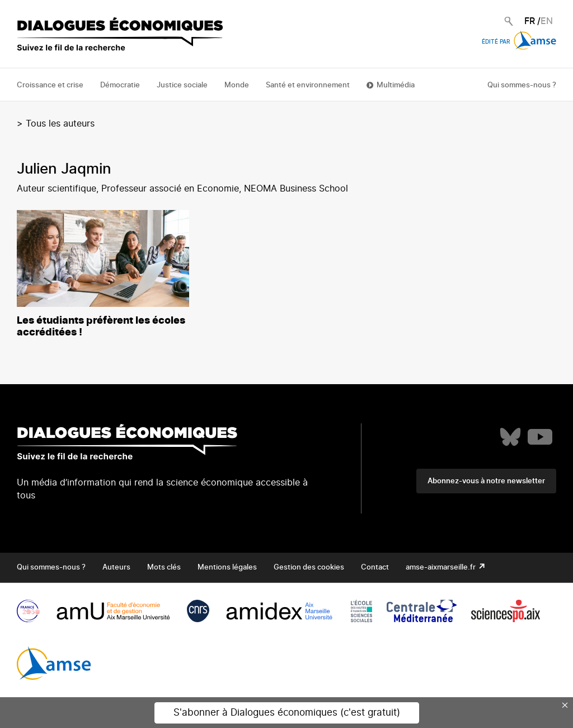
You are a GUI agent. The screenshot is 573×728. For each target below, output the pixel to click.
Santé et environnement (308, 85)
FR (530, 21)
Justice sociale (182, 85)
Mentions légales (227, 568)
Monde (237, 85)
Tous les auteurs (60, 124)
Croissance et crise (50, 85)
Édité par (519, 42)
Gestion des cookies (309, 568)
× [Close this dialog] (565, 705)
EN (547, 21)
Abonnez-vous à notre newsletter (486, 481)
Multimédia (396, 85)
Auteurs (116, 568)
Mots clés (164, 568)
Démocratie (120, 85)
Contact (375, 568)
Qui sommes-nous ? (522, 85)
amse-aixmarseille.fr (442, 568)
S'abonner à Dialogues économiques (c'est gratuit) (287, 713)
